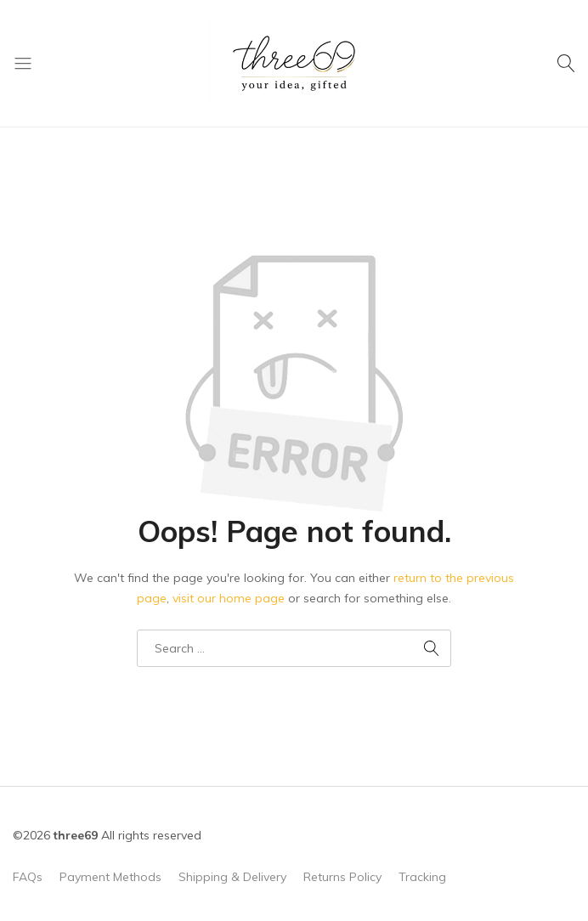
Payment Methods (110, 877)
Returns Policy (342, 877)
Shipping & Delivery (232, 877)
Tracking (422, 877)
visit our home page (229, 598)
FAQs (28, 877)
